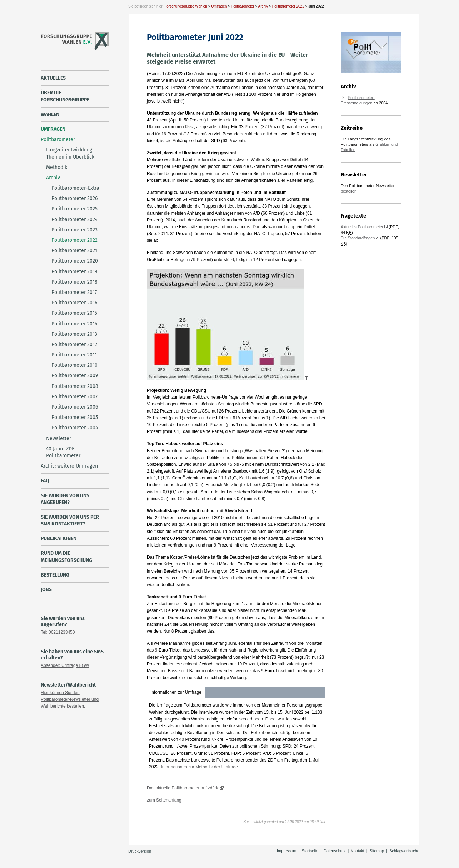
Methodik (57, 167)
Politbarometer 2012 (74, 345)
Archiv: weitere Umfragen (69, 466)
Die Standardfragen (358, 238)
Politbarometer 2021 (74, 251)
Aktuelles (53, 78)
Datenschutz (335, 851)
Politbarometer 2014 (74, 324)
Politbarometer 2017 (74, 292)
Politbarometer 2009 (75, 376)
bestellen (349, 191)
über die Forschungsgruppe (65, 96)
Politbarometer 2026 (74, 198)
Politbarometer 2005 (75, 417)
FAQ (45, 481)
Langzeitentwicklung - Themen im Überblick (71, 153)
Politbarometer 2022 (288, 6)
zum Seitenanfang (164, 800)
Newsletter (59, 438)
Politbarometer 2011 (74, 355)
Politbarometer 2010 (74, 365)
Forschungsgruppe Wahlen (186, 6)
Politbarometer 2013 (74, 334)
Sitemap (377, 851)
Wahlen (50, 114)
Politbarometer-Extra (75, 188)
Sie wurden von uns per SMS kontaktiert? (70, 520)
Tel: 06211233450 (58, 632)
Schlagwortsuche (404, 851)
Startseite (310, 851)
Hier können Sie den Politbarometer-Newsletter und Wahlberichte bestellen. (70, 699)
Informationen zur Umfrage (176, 692)
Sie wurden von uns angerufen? (65, 499)
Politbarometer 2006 (75, 407)
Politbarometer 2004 (75, 428)
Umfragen (219, 6)
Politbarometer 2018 (74, 282)
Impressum (286, 851)
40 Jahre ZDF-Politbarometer (63, 452)
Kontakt (357, 851)
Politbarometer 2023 (74, 230)
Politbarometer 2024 (74, 220)
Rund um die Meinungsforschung (66, 557)
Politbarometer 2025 (74, 209)
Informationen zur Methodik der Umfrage (199, 767)
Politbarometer (243, 6)
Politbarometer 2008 (75, 386)
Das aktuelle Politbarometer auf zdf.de (183, 788)
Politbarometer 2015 (74, 313)
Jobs (46, 590)
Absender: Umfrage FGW (65, 665)
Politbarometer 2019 (74, 272)
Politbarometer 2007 (74, 397)
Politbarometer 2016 (74, 303)
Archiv (263, 6)
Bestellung (55, 575)
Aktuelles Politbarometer (362, 227)
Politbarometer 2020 (75, 261)
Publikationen (59, 538)
